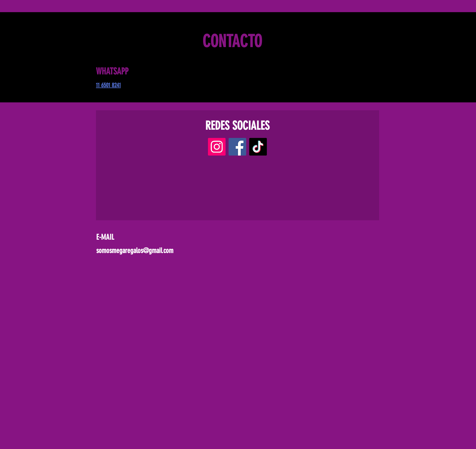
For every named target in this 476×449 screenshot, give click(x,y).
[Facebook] (237, 147)
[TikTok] (258, 147)
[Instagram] (217, 147)
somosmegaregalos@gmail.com (135, 251)
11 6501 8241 (108, 85)
